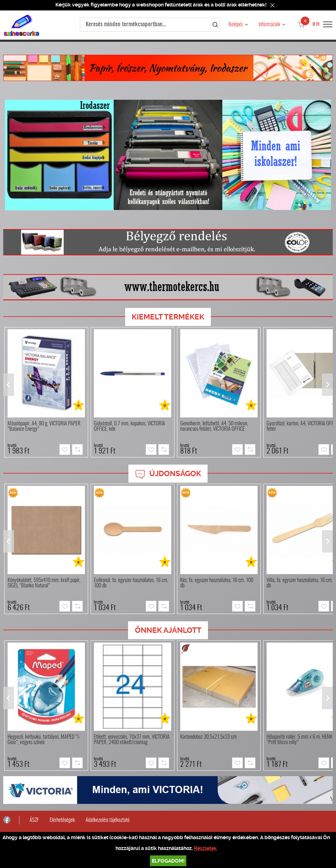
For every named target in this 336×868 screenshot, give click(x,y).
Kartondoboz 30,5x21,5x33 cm (208, 737)
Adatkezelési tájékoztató (108, 820)
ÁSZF (34, 820)
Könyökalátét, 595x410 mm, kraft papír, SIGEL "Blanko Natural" (44, 583)
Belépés (236, 25)
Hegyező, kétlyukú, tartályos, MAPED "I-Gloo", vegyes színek (44, 740)
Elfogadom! (168, 861)
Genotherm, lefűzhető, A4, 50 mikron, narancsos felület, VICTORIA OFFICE (214, 426)
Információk (269, 25)
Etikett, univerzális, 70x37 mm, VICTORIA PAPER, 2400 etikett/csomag (132, 740)
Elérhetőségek (62, 820)
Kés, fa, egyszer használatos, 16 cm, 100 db (217, 583)
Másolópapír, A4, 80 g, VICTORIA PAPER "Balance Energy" (44, 426)
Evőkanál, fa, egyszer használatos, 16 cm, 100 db (131, 583)
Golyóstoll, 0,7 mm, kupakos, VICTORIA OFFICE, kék (130, 426)
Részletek (205, 848)
